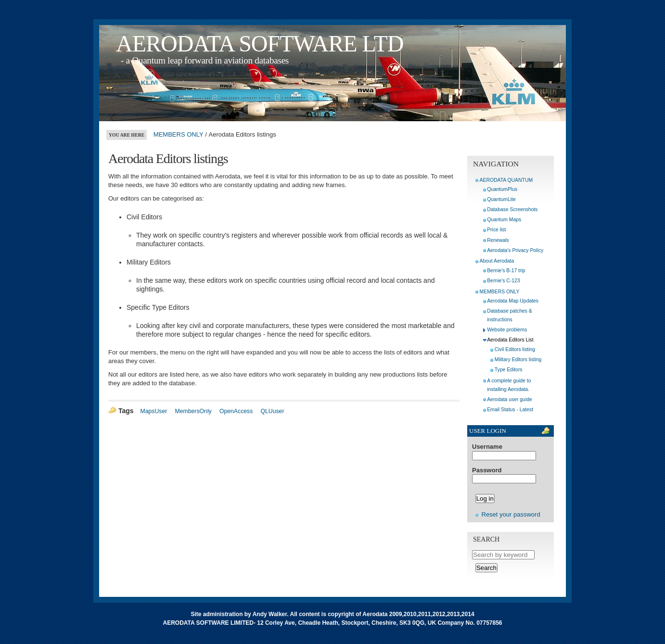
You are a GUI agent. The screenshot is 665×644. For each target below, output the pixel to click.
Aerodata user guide (510, 399)
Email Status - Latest (510, 410)
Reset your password (511, 514)
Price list (496, 230)
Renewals (498, 240)
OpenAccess (236, 411)
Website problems (507, 330)
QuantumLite (501, 199)
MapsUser (154, 411)
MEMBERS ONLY (179, 134)
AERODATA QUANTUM (506, 180)
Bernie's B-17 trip (506, 271)
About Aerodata (497, 261)
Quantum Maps (504, 220)
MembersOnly (193, 411)
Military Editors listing (518, 360)
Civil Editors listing (515, 349)
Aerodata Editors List (510, 340)
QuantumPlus (502, 189)
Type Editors (509, 370)
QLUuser (272, 411)
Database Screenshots (512, 209)
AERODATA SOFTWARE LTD (260, 44)
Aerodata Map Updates (513, 301)
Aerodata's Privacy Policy (515, 250)
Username (487, 447)
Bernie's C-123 (503, 281)
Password (487, 470)
